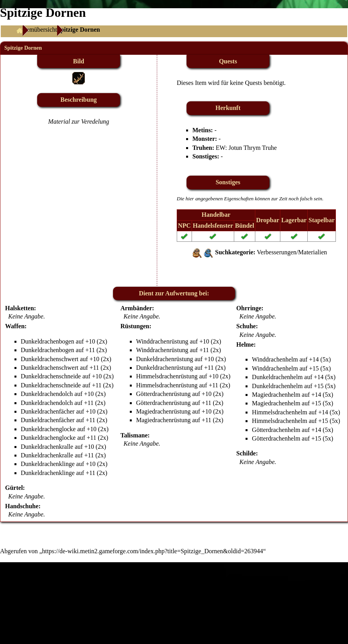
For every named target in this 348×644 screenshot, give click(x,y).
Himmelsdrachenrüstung (167, 376)
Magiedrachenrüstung (163, 411)
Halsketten (20, 308)
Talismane (134, 435)
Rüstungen (135, 326)
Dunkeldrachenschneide (51, 376)
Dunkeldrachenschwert (50, 359)
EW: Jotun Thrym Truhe (246, 148)
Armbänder (136, 308)
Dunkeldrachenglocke (48, 429)
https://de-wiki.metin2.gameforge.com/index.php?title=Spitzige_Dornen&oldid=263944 (153, 551)
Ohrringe (249, 308)
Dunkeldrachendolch (47, 394)
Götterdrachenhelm (276, 430)
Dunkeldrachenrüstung (165, 359)
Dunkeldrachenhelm (277, 377)
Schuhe (246, 326)
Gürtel (14, 488)
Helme (245, 344)
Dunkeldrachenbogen (48, 341)
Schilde (246, 453)
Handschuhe (22, 506)
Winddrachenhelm (275, 359)
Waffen (15, 326)
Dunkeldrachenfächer (48, 411)
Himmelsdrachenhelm (279, 412)
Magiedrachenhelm (276, 395)
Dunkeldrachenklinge (48, 464)
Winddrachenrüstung (162, 341)
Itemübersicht (40, 30)
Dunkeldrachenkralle (47, 447)
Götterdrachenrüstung (163, 394)
